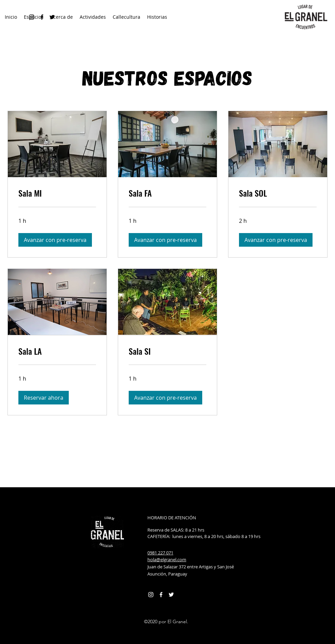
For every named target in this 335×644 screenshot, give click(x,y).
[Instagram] (151, 595)
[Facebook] (161, 595)
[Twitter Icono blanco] (171, 595)
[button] (55, 240)
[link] (57, 193)
